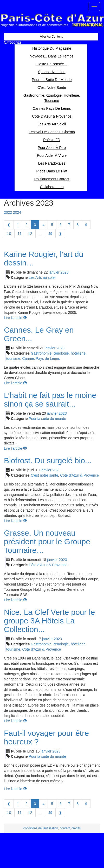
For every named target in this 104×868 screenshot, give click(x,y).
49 (50, 234)
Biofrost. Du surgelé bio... (48, 461)
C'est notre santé (44, 475)
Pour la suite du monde (47, 419)
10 (9, 234)
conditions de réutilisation (41, 828)
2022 (8, 212)
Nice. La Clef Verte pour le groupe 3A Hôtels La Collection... (49, 621)
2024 (17, 212)
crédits (76, 828)
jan (54, 272)
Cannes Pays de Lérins (41, 358)
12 (30, 234)
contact (65, 828)
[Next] (60, 234)
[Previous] (9, 225)
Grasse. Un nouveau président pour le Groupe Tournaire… (47, 542)
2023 (65, 272)
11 (20, 234)
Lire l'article (15, 318)
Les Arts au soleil (42, 277)
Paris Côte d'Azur (52, 20)
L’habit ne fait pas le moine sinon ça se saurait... (50, 400)
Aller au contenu (51, 37)
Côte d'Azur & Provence (79, 475)
